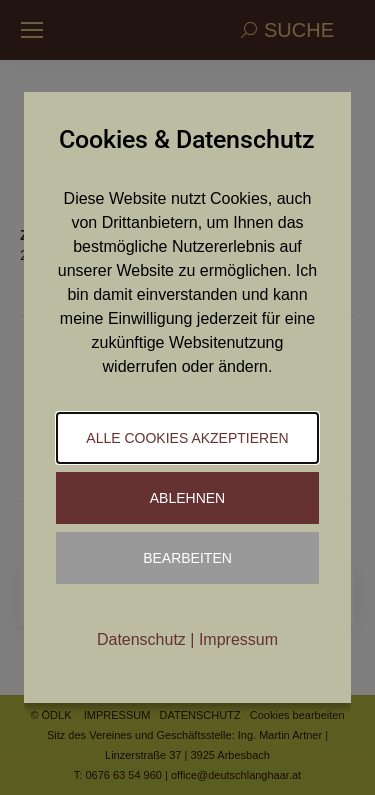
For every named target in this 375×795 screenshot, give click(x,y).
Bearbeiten (187, 558)
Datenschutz (141, 639)
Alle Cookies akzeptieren (187, 438)
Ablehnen (187, 498)
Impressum (238, 639)
